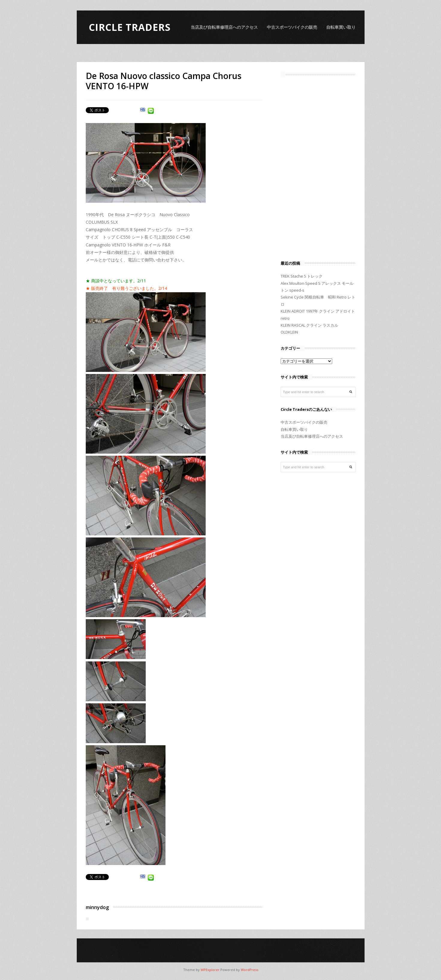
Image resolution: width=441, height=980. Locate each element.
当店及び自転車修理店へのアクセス (224, 27)
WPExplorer (210, 970)
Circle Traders (130, 27)
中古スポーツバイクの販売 (292, 27)
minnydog (97, 907)
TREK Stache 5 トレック (302, 276)
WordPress (249, 970)
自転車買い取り (341, 27)
